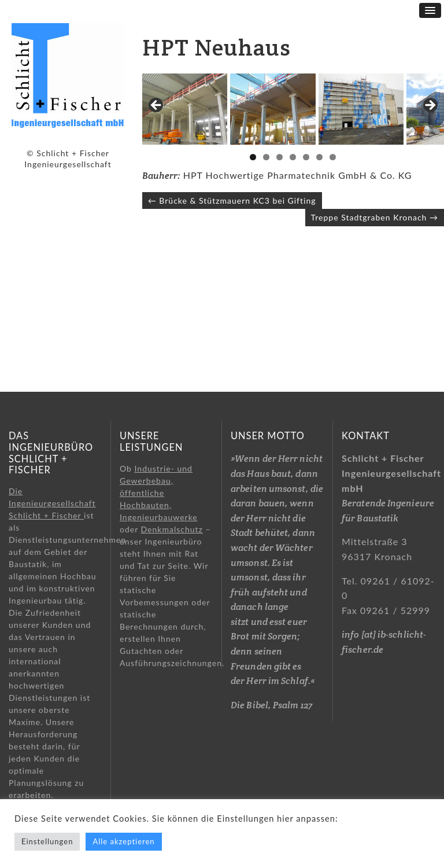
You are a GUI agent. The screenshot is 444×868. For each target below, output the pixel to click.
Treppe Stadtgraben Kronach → (375, 271)
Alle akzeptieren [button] (123, 841)
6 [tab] (319, 211)
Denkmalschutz (172, 529)
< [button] (157, 133)
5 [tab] (306, 211)
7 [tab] (333, 211)
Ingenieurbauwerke (159, 517)
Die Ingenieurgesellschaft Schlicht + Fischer (52, 503)
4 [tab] (293, 211)
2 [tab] (266, 211)
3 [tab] (280, 211)
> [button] (430, 133)
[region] (293, 136)
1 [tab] (253, 211)
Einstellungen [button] (47, 841)
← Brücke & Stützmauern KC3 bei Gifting (232, 254)
